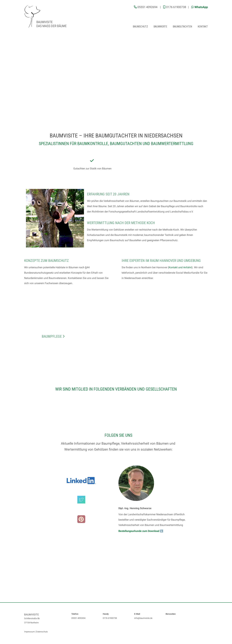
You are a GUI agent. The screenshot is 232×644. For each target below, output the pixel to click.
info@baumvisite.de (143, 618)
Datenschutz (42, 632)
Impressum (29, 632)
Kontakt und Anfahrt (180, 267)
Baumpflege (53, 336)
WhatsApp (201, 7)
